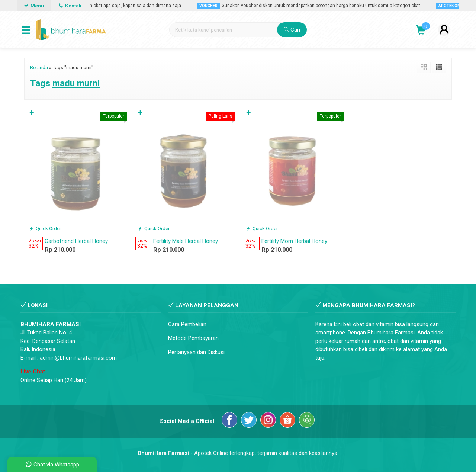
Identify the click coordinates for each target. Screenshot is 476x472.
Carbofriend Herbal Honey (76, 241)
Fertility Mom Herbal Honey (294, 241)
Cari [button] (292, 30)
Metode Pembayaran (193, 338)
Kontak (70, 6)
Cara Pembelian (187, 324)
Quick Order (45, 228)
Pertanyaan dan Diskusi (196, 352)
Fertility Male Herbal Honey (186, 241)
